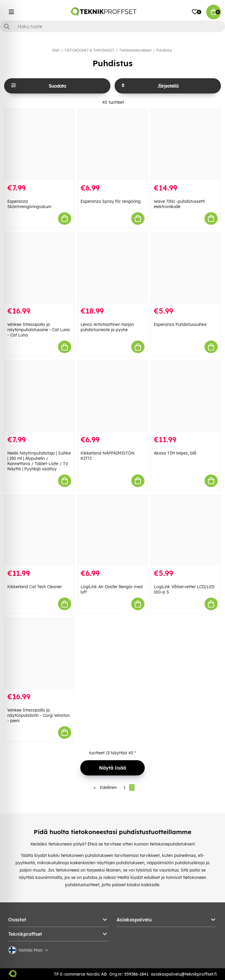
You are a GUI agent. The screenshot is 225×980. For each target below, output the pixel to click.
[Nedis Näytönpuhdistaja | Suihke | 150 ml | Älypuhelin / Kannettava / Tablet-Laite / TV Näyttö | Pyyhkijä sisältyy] (39, 397)
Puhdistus (164, 50)
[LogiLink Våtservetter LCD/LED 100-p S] (186, 530)
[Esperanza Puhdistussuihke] (186, 268)
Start (56, 50)
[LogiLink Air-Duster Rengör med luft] (112, 530)
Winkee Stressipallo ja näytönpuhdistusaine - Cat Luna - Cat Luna (39, 330)
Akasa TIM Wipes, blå (175, 453)
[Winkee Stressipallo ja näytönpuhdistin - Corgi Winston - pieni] (39, 654)
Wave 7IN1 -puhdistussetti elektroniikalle (179, 204)
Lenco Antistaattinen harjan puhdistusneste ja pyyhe (107, 327)
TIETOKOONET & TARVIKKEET (89, 50)
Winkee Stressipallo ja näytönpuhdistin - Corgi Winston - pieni (39, 715)
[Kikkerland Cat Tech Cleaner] (39, 530)
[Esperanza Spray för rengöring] (112, 145)
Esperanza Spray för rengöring (111, 201)
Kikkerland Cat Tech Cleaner (35, 587)
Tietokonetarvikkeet (135, 50)
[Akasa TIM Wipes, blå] (186, 397)
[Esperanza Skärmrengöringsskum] (39, 145)
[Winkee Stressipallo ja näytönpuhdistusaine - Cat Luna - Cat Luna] (39, 268)
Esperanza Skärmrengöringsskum (29, 204)
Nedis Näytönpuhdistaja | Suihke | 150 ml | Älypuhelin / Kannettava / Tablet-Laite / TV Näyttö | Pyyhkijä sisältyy (39, 461)
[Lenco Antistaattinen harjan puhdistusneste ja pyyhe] (112, 268)
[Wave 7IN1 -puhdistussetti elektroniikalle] (186, 145)
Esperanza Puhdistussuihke (180, 324)
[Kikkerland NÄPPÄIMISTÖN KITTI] (112, 397)
